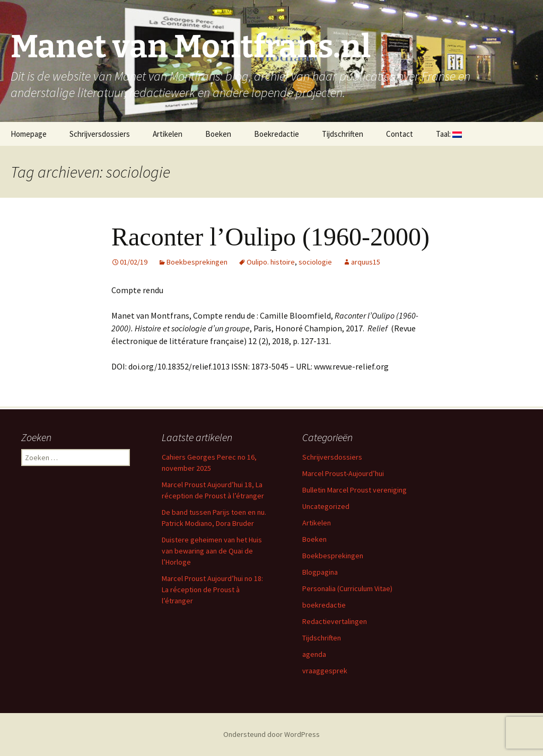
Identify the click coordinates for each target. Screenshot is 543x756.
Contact (400, 134)
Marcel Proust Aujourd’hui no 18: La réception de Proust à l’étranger (212, 590)
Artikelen (168, 134)
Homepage (29, 134)
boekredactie (324, 605)
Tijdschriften (343, 134)
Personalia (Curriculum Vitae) (347, 588)
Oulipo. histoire (271, 262)
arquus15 (366, 262)
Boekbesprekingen (197, 262)
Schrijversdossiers (100, 134)
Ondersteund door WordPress (271, 734)
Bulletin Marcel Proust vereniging (354, 490)
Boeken (218, 134)
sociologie (315, 262)
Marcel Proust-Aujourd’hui (343, 473)
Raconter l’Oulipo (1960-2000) (270, 237)
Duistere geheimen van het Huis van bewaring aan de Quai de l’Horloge (212, 551)
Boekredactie (277, 134)
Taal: (449, 134)
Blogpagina (320, 572)
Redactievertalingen (335, 621)
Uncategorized (326, 506)
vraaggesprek (325, 671)
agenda (314, 654)
